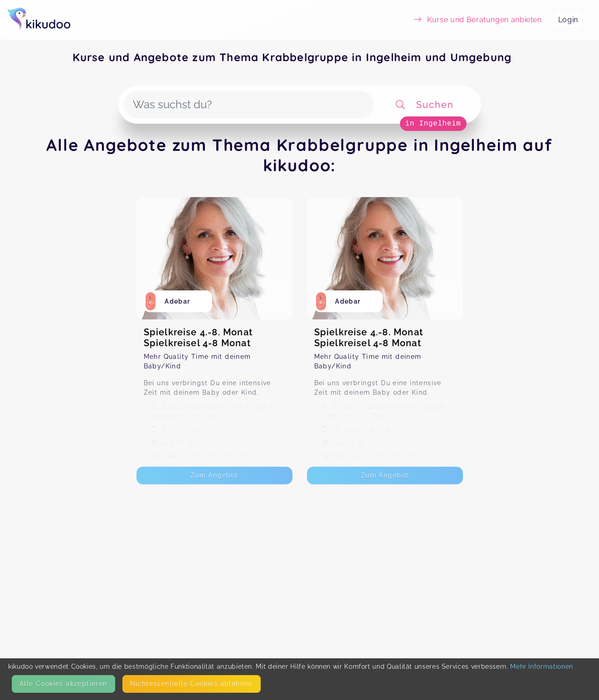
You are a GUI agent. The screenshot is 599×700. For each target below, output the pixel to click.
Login (568, 20)
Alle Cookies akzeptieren (63, 684)
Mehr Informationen (542, 666)
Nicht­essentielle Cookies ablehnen (192, 684)
